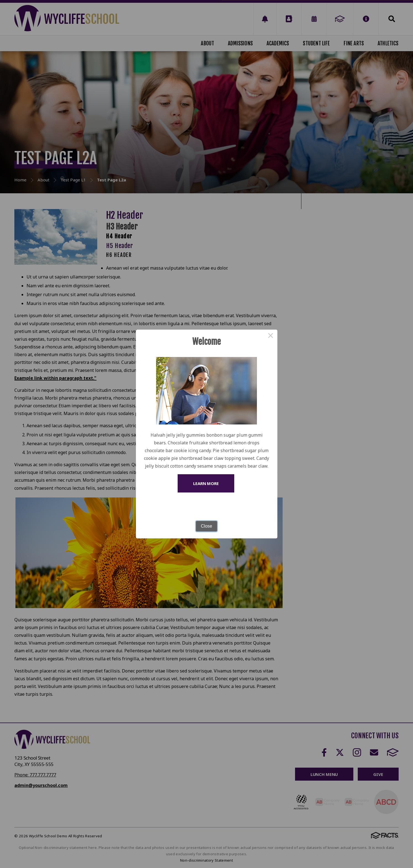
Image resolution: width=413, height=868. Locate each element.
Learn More (206, 483)
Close (206, 526)
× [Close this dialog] (271, 336)
